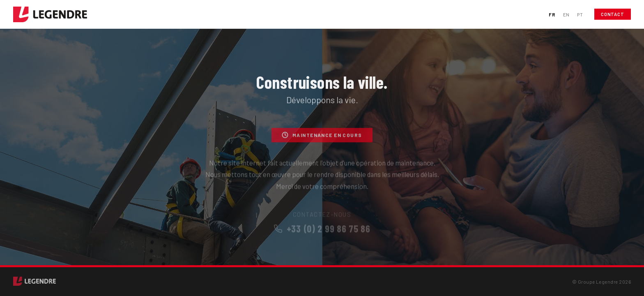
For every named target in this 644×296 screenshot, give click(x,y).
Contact (613, 14)
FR (552, 14)
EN (566, 14)
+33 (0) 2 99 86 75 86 (322, 232)
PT (580, 14)
